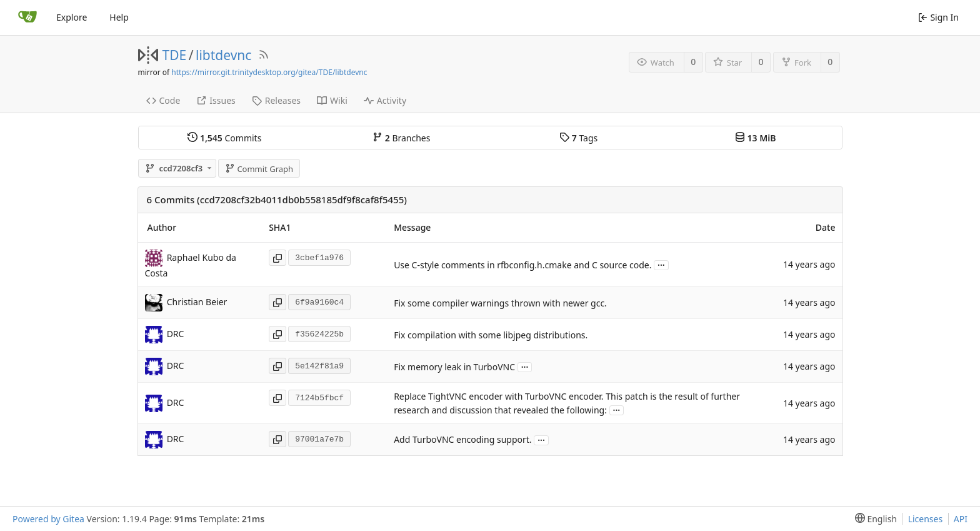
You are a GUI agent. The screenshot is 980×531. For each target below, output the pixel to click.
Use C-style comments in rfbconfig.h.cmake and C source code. (522, 265)
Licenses (926, 519)
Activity (385, 100)
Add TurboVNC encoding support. (462, 440)
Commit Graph (259, 169)
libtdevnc (223, 55)
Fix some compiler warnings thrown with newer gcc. (500, 303)
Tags (578, 138)
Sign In (938, 17)
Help (119, 17)
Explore (72, 17)
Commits (224, 138)
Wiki (332, 100)
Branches (401, 138)
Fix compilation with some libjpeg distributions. (491, 335)
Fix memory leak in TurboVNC (454, 367)
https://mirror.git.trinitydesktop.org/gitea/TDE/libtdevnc (269, 72)
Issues (216, 100)
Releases (276, 100)
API (961, 519)
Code (163, 100)
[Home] (27, 18)
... (661, 264)
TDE (175, 55)
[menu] (873, 519)
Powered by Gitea (48, 519)
